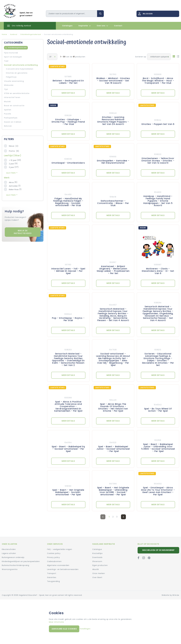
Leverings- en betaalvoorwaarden (63, 569)
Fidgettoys (11, 77)
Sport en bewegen (13, 57)
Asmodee (13, 186)
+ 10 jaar (13, 160)
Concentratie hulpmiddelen (20, 69)
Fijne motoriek (11, 53)
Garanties (52, 577)
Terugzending (53, 581)
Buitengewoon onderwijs (13, 557)
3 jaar (11, 167)
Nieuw (14, 146)
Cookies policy (54, 553)
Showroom (97, 561)
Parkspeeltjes (11, 118)
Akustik (96, 569)
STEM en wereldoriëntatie (17, 93)
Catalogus (67, 26)
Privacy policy (53, 557)
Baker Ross (14, 189)
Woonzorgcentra (10, 569)
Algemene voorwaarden (58, 565)
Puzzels (8, 114)
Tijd (6, 89)
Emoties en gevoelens (17, 73)
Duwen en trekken (13, 122)
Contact (118, 26)
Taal (6, 61)
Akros (11, 182)
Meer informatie (56, 622)
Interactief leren (12, 97)
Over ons (102, 26)
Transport (52, 573)
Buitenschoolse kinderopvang (15, 565)
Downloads (97, 557)
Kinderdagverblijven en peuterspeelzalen (21, 561)
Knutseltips (97, 553)
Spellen (8, 110)
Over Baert (97, 577)
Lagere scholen (9, 553)
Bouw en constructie (14, 106)
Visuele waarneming (14, 81)
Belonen (8, 126)
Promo (14, 151)
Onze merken (99, 573)
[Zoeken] (72, 14)
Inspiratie (85, 26)
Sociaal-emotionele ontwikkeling (21, 65)
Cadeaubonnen (54, 561)
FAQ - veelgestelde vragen (60, 549)
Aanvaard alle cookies (64, 629)
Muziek (7, 102)
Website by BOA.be (170, 595)
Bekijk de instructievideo (23, 232)
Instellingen (85, 629)
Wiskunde (9, 85)
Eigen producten (100, 565)
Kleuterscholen (9, 549)
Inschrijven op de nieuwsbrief (158, 550)
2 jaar (11, 164)
